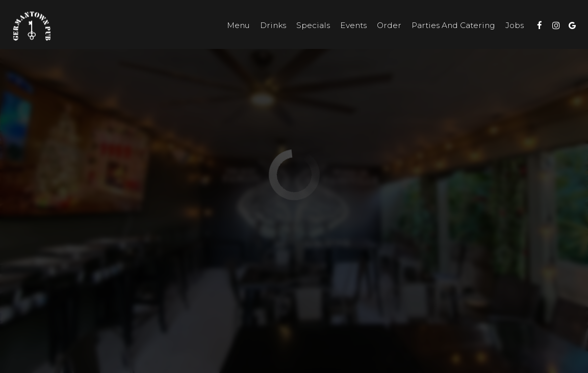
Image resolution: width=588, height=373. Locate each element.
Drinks (273, 25)
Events (353, 25)
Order (389, 25)
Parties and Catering (453, 25)
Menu (238, 25)
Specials (313, 25)
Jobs (515, 25)
